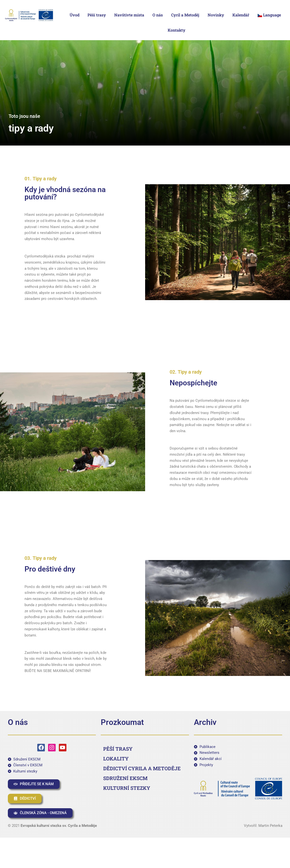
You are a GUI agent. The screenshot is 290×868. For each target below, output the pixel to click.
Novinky (216, 15)
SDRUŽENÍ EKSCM (125, 778)
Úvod (75, 15)
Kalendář (241, 15)
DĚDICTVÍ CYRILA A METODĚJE (142, 768)
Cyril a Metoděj (185, 15)
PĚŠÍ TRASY (118, 749)
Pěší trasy (97, 15)
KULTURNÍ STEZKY (127, 788)
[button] (271, 15)
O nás (158, 15)
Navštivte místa (129, 15)
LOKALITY (116, 758)
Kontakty (177, 30)
